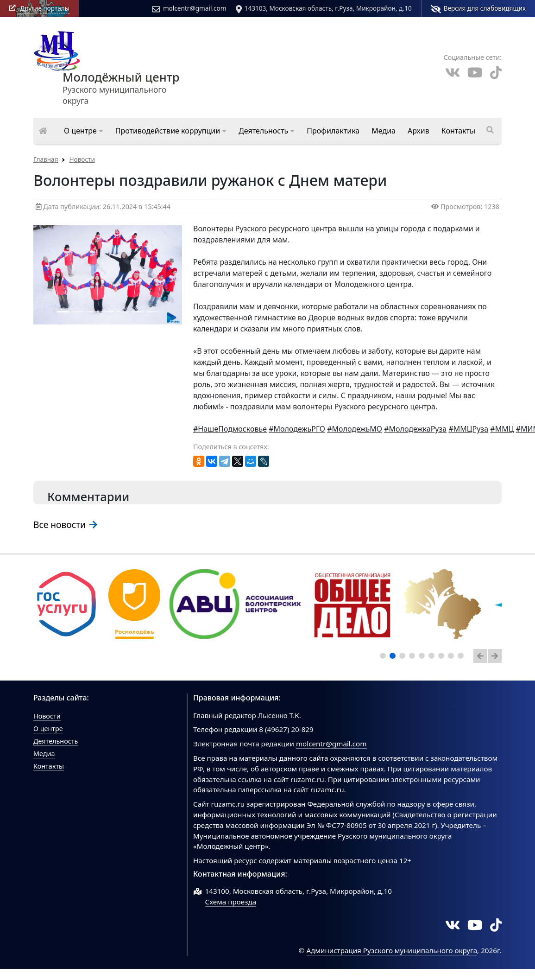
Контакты (49, 766)
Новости (82, 159)
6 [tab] (433, 657)
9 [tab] (462, 657)
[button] (84, 131)
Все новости (65, 525)
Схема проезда (231, 902)
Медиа (44, 754)
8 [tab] (453, 657)
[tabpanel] (66, 604)
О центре (48, 729)
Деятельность (56, 741)
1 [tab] (384, 657)
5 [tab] (423, 657)
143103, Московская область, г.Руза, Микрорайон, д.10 (324, 8)
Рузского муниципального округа (121, 73)
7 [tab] (443, 657)
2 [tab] (394, 657)
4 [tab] (414, 657)
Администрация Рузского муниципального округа (392, 950)
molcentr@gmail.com (189, 8)
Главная (46, 159)
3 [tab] (404, 657)
